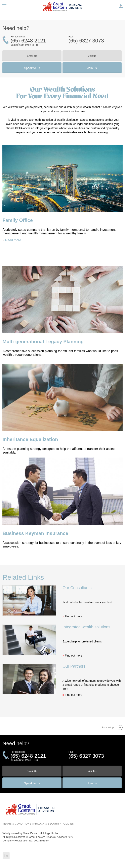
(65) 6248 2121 (28, 41)
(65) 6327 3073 (86, 41)
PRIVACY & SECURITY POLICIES (54, 824)
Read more (13, 240)
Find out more (74, 616)
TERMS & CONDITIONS (17, 824)
